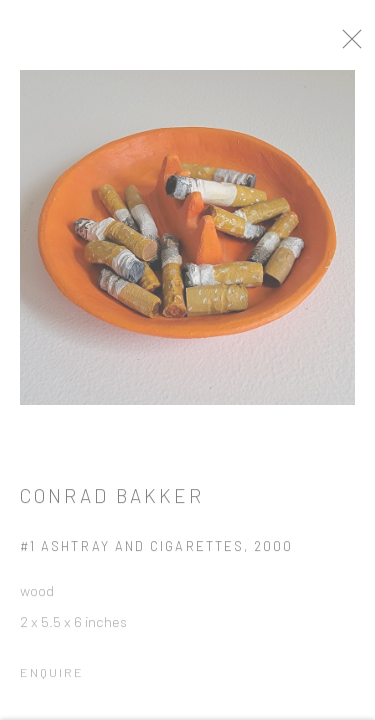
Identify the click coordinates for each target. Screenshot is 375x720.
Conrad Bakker (112, 501)
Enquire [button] (52, 678)
